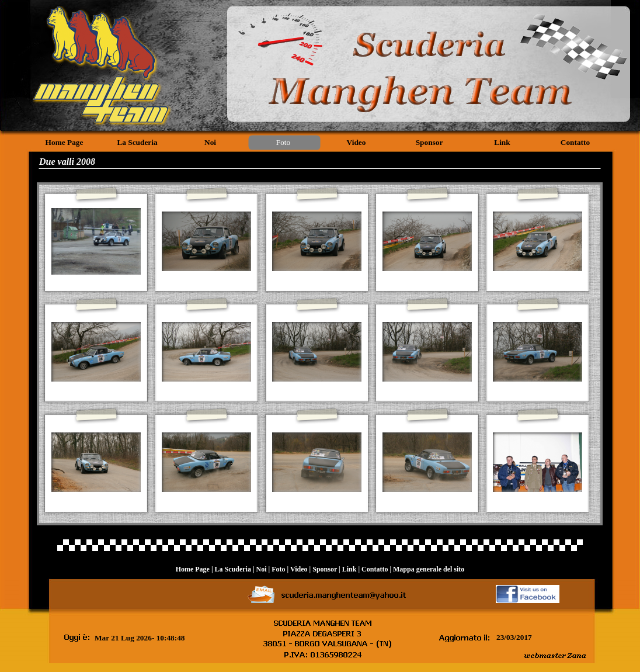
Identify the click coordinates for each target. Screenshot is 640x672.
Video (299, 569)
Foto (278, 569)
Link (349, 569)
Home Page (193, 569)
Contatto (375, 569)
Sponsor (325, 569)
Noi (262, 569)
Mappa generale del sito (429, 569)
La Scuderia (233, 569)
